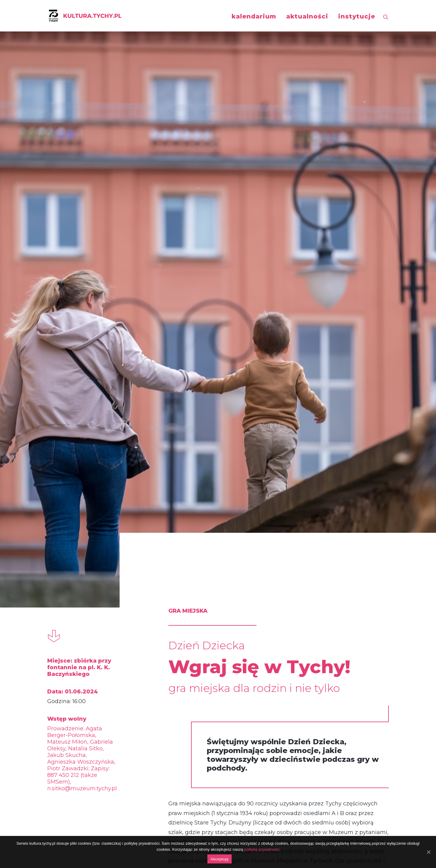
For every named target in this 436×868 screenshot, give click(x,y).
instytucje (357, 16)
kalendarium (254, 16)
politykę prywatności (262, 849)
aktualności (307, 16)
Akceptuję (219, 859)
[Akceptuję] (428, 852)
